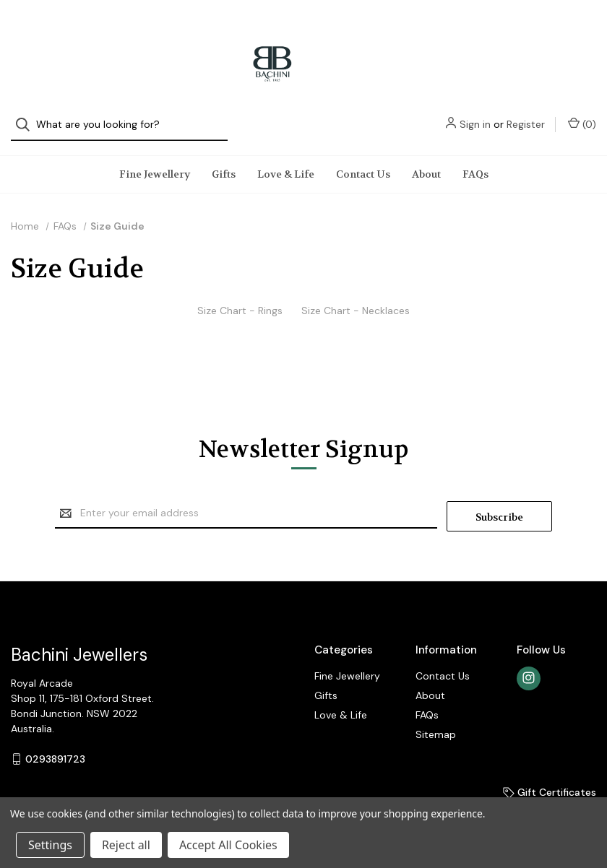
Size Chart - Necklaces (356, 296)
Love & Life (286, 160)
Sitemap (436, 717)
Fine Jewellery (155, 160)
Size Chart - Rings (240, 296)
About (426, 160)
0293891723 (55, 742)
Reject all (126, 845)
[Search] (27, 31)
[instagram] (529, 661)
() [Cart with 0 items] (582, 30)
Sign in (475, 30)
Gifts (224, 160)
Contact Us (363, 160)
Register (526, 30)
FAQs (475, 160)
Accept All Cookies (228, 845)
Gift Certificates (550, 775)
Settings (50, 845)
